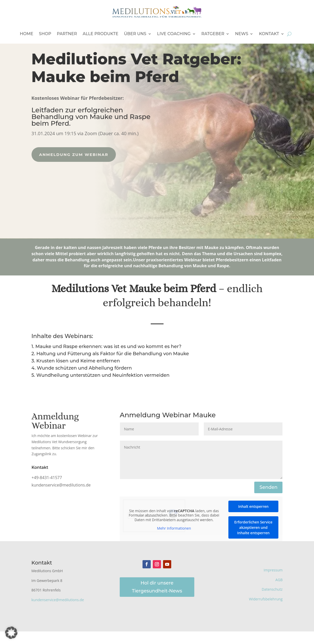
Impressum (273, 570)
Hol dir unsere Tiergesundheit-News (157, 587)
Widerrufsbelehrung (266, 599)
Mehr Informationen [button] (174, 528)
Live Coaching (174, 34)
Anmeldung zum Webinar (67, 155)
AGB (279, 580)
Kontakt (269, 34)
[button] (11, 633)
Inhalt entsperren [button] (253, 506)
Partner (67, 34)
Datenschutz (272, 589)
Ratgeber (213, 34)
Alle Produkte (100, 34)
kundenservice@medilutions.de (58, 600)
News (242, 34)
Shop (45, 34)
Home (26, 34)
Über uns (135, 34)
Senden (268, 487)
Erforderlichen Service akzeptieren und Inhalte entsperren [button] (253, 527)
